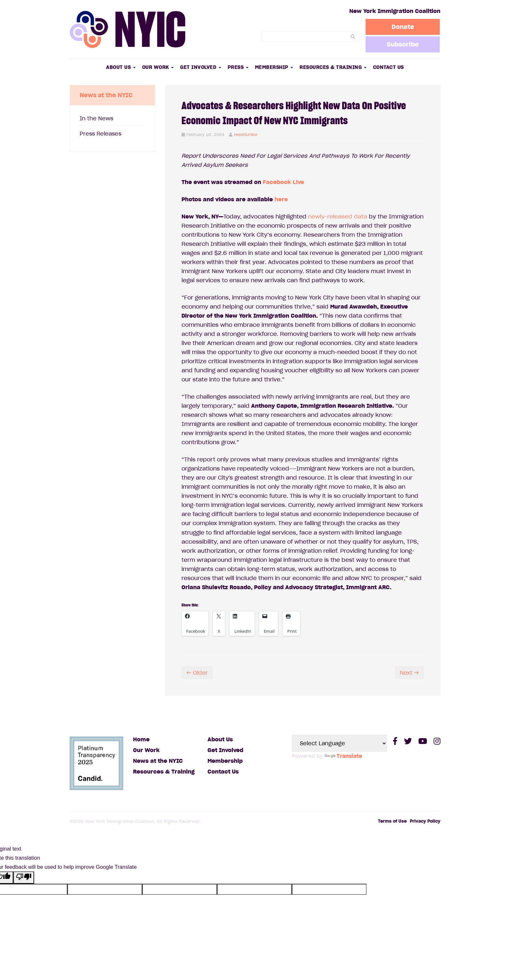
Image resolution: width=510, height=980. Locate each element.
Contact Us (389, 67)
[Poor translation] (24, 878)
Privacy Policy (425, 821)
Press (238, 67)
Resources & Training (333, 67)
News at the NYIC (158, 761)
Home (141, 739)
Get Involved (201, 67)
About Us (121, 67)
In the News (96, 118)
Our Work (158, 67)
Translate (343, 756)
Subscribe (403, 44)
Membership (274, 67)
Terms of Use (392, 821)
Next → (409, 673)
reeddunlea (246, 134)
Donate (403, 27)
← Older (197, 673)
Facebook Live (283, 182)
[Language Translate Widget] (339, 743)
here (281, 199)
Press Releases (101, 134)
